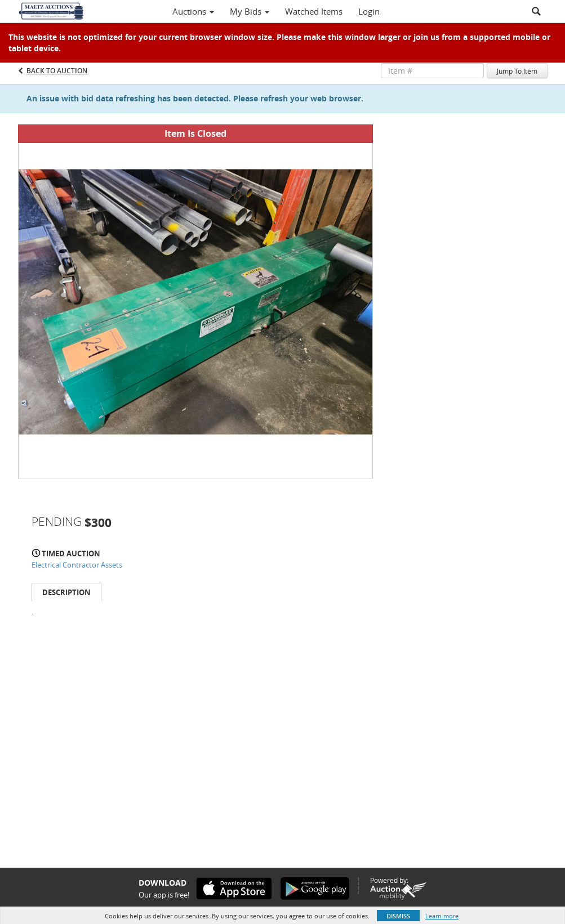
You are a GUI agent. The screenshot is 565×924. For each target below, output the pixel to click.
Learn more (442, 916)
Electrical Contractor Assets (77, 565)
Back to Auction (57, 71)
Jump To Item (517, 71)
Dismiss (398, 916)
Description (66, 592)
